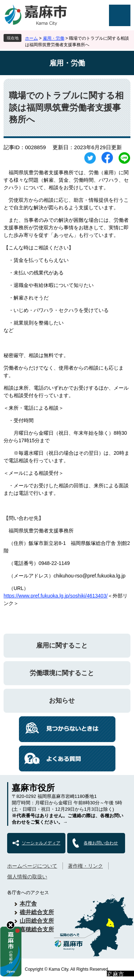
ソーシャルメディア (41, 843)
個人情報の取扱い (27, 877)
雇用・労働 (54, 38)
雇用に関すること (62, 645)
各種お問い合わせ (101, 843)
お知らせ (62, 701)
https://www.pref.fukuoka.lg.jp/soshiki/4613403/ (56, 596)
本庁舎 (28, 904)
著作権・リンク (85, 866)
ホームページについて (32, 866)
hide (11, 925)
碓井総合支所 (37, 912)
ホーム (31, 38)
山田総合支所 (37, 921)
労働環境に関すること (62, 673)
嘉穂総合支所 (37, 929)
